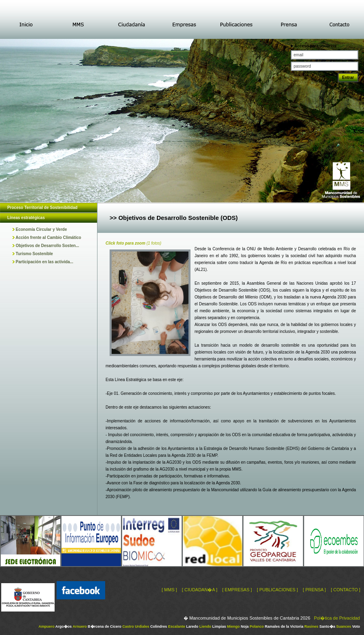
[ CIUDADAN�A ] (200, 590)
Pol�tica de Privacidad (337, 618)
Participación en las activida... (43, 262)
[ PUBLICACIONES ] (277, 590)
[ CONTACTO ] (346, 590)
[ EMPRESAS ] (237, 590)
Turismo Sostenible (33, 254)
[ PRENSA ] (314, 590)
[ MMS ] (169, 590)
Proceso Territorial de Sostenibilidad (42, 208)
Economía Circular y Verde (40, 229)
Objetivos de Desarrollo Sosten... (46, 246)
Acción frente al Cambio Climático (47, 238)
